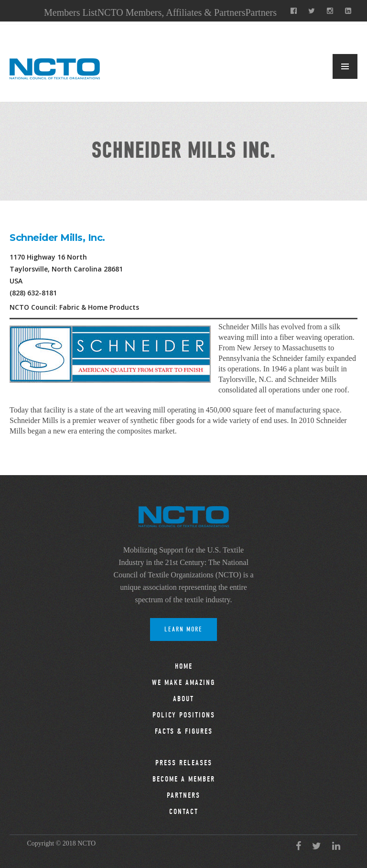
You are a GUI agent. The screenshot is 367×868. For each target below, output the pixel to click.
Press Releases (184, 763)
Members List (71, 12)
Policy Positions (184, 715)
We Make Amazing (183, 683)
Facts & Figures (184, 731)
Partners (261, 12)
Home (184, 666)
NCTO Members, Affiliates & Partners (172, 12)
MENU (345, 66)
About (183, 699)
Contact (184, 812)
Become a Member (184, 779)
